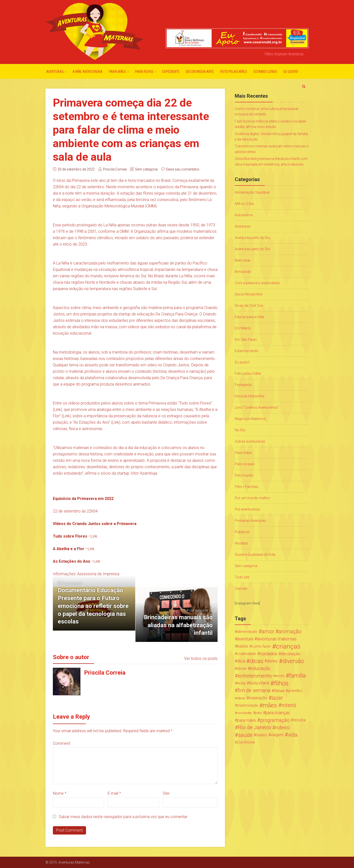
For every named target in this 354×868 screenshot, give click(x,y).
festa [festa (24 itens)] (241, 683)
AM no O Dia (244, 204)
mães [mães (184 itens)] (270, 705)
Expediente (171, 72)
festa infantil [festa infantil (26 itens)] (259, 683)
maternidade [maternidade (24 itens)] (248, 705)
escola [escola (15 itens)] (280, 676)
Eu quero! (291, 72)
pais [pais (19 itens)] (258, 713)
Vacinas (241, 589)
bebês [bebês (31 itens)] (243, 646)
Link (57, 410)
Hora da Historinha (250, 396)
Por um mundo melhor (252, 498)
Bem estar (243, 260)
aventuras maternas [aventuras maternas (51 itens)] (277, 639)
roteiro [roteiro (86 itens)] (283, 728)
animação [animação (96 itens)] (290, 632)
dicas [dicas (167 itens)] (257, 661)
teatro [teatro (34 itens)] (262, 735)
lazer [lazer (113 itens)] (277, 698)
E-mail (114, 793)
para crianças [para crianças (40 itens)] (278, 713)
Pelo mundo (244, 475)
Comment (61, 743)
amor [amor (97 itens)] (268, 632)
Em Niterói (243, 328)
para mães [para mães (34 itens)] (247, 720)
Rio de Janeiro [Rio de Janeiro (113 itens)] (255, 728)
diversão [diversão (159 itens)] (293, 661)
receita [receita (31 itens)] (299, 720)
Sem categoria (146, 169)
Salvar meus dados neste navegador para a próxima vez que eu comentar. (123, 817)
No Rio (240, 430)
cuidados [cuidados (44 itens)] (269, 654)
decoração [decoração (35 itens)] (291, 654)
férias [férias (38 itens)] (279, 691)
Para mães (118, 72)
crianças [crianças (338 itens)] (288, 646)
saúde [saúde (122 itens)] (245, 735)
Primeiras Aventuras (251, 521)
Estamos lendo (265, 72)
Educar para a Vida (249, 317)
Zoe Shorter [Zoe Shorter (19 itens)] (246, 742)
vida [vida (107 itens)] (293, 735)
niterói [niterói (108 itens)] (289, 705)
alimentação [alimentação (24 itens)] (247, 632)
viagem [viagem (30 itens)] (277, 735)
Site (166, 793)
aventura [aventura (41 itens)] (245, 639)
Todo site (242, 577)
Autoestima (244, 215)
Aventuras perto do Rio (252, 238)
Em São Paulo (246, 340)
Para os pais (245, 464)
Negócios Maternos (250, 419)
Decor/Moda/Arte (200, 72)
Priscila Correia (115, 169)
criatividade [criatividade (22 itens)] (247, 654)
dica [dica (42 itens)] (241, 661)
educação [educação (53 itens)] (260, 668)
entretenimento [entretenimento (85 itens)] (255, 676)
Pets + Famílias (247, 487)
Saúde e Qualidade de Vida (255, 555)
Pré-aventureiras (247, 509)
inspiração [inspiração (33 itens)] (258, 698)
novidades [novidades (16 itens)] (244, 713)
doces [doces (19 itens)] (242, 668)
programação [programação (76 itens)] (275, 720)
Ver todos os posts (201, 659)
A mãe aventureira (88, 72)
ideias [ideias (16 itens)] (241, 698)
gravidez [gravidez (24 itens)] (295, 691)
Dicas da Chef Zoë (249, 306)
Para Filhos (144, 72)
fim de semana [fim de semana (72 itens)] (254, 690)
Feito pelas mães (234, 72)
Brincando (243, 272)
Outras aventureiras (250, 441)
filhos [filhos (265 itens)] (281, 683)
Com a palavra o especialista (257, 283)
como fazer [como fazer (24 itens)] (261, 646)
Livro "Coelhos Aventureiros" (257, 407)
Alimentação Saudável (252, 192)
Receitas (241, 543)
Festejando (243, 385)
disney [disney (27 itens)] (272, 661)
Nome (60, 793)
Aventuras (55, 72)
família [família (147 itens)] (297, 676)
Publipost (242, 532)
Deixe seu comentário (183, 169)
